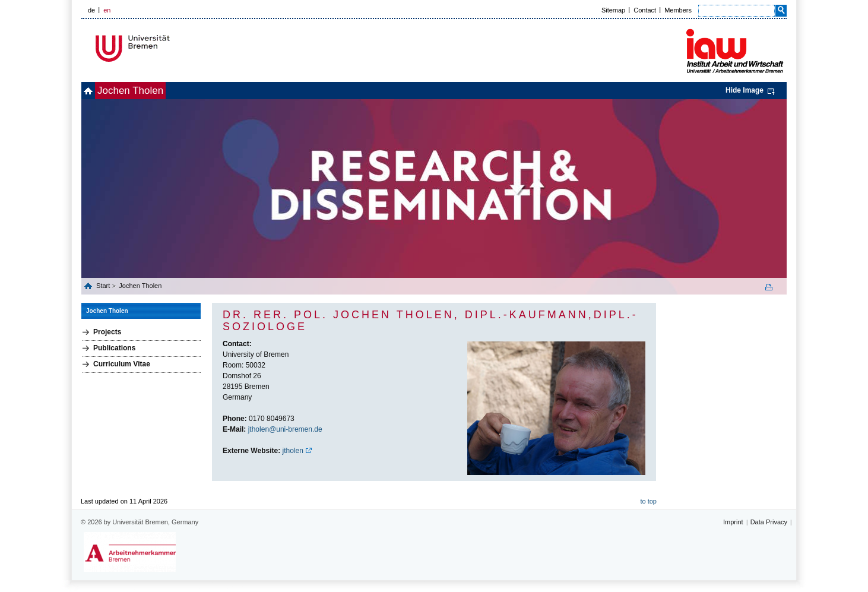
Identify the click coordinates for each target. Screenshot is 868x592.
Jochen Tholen (150, 91)
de (91, 10)
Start (104, 286)
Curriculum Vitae (122, 364)
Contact (645, 10)
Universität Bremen (172, 48)
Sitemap (613, 10)
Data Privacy (769, 522)
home (95, 91)
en (107, 10)
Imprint (733, 522)
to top (648, 501)
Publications (114, 348)
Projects (107, 332)
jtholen (293, 451)
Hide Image (745, 90)
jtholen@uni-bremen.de (285, 429)
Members (678, 10)
